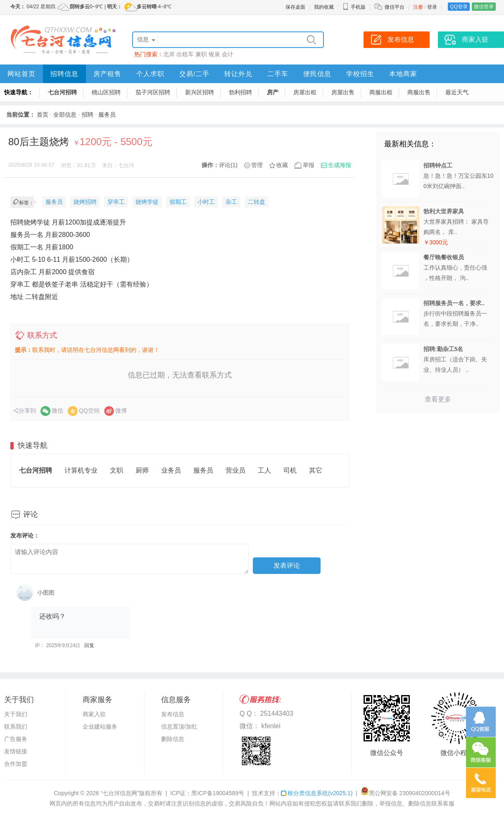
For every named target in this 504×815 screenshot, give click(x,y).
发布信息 (173, 714)
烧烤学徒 (147, 202)
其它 (316, 470)
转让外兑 (238, 74)
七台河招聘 (62, 92)
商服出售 (419, 92)
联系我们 (16, 727)
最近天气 (457, 92)
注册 (418, 7)
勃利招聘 (240, 92)
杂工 (231, 202)
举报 (309, 165)
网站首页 (21, 74)
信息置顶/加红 (179, 727)
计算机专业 (81, 470)
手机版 (354, 7)
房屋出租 (305, 92)
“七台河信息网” (120, 793)
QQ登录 (459, 7)
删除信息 (173, 739)
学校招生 (360, 74)
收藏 (282, 165)
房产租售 (107, 74)
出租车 (185, 54)
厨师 (142, 470)
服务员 (107, 115)
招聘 (88, 115)
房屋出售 (343, 92)
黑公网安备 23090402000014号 (405, 793)
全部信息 (65, 115)
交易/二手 (194, 74)
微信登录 (484, 7)
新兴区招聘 (200, 92)
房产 (273, 92)
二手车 (278, 74)
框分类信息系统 (317, 793)
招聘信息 (64, 74)
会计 (228, 54)
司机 (290, 470)
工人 (264, 470)
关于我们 (16, 714)
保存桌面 (295, 7)
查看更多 (438, 399)
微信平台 (395, 7)
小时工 (206, 202)
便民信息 (317, 74)
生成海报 (340, 165)
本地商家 (403, 74)
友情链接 (16, 751)
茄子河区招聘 (153, 92)
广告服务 (16, 739)
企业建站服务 (100, 727)
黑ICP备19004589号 (218, 793)
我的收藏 (324, 7)
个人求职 (150, 74)
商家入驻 (94, 714)
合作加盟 (16, 764)
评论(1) (228, 165)
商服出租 (381, 92)
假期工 (178, 202)
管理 (257, 165)
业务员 (171, 470)
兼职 (201, 54)
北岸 (169, 54)
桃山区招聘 (106, 92)
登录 (432, 7)
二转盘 (257, 202)
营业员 (235, 470)
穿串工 (116, 202)
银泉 (214, 54)
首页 (43, 115)
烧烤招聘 (85, 202)
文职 (116, 470)
